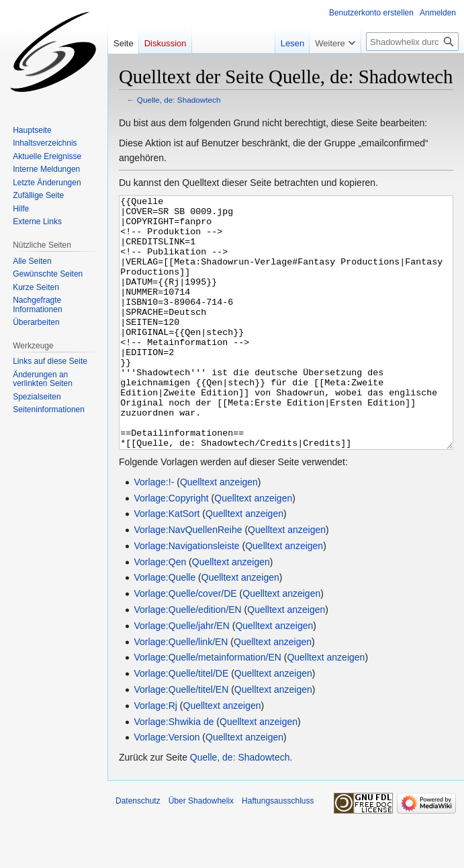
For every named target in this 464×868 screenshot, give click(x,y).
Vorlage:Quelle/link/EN (181, 692)
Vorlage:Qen (160, 612)
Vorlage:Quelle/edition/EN (187, 660)
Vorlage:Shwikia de (174, 772)
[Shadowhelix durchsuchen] (412, 42)
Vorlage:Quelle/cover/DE (185, 644)
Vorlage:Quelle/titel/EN (181, 740)
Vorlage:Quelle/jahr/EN (181, 676)
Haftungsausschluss (278, 851)
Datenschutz (138, 851)
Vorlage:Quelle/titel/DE (181, 724)
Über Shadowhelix (201, 851)
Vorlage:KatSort (167, 564)
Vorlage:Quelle (165, 628)
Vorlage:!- (154, 532)
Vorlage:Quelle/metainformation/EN (207, 708)
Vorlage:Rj (155, 756)
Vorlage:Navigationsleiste (186, 596)
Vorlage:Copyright (171, 548)
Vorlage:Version (167, 787)
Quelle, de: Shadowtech (179, 100)
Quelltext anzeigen (219, 532)
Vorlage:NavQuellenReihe (188, 580)
